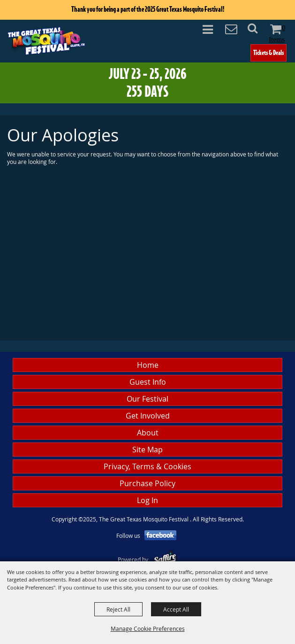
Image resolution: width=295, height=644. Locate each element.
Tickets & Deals (269, 52)
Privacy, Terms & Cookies (147, 466)
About (148, 433)
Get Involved (148, 416)
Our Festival (147, 399)
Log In (147, 500)
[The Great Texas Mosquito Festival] (46, 40)
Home (148, 365)
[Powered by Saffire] (165, 559)
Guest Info (148, 382)
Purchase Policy (147, 483)
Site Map (147, 450)
